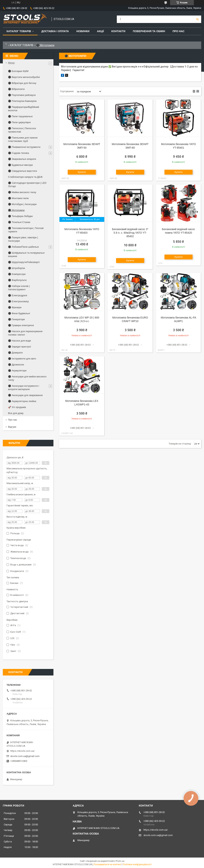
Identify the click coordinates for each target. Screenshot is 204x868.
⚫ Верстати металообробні (24, 77)
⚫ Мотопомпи (16, 210)
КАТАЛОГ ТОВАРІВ (22, 45)
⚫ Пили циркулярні (19, 122)
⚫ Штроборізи (16, 268)
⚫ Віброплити (16, 89)
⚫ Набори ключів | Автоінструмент (19, 288)
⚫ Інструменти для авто (22, 359)
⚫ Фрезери (15, 307)
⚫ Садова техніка (18, 153)
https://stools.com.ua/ (22, 751)
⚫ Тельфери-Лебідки (20, 216)
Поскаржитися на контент (107, 864)
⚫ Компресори (17, 274)
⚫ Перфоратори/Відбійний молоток (24, 109)
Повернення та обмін (149, 31)
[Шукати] (197, 19)
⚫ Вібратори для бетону (22, 83)
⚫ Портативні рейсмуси (22, 95)
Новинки (83, 31)
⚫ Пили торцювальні (20, 116)
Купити (82, 172)
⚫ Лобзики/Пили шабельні (23, 247)
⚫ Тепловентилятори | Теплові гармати (26, 230)
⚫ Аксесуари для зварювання (25, 395)
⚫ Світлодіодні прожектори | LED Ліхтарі (27, 185)
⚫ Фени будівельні (19, 313)
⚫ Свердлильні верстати (22, 171)
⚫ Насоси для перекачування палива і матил (25, 333)
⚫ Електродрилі (18, 295)
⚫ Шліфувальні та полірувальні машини (26, 254)
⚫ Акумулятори (17, 371)
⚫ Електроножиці (18, 301)
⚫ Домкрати (15, 353)
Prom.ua (120, 861)
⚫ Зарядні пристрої (19, 347)
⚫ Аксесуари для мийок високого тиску (27, 378)
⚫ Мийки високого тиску (22, 192)
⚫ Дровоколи (16, 365)
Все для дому (16, 413)
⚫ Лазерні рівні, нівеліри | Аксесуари (23, 239)
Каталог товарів (19, 31)
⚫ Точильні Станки (19, 222)
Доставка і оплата (55, 31)
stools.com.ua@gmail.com (25, 756)
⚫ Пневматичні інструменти (24, 147)
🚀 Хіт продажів (17, 407)
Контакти (118, 31)
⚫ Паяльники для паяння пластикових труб (23, 139)
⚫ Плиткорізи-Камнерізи (22, 101)
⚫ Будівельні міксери (20, 165)
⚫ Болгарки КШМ (18, 71)
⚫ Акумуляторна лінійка (22, 401)
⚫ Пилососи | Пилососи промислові (22, 130)
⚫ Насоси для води (19, 341)
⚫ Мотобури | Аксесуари (22, 204)
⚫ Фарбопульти (17, 280)
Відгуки (12, 427)
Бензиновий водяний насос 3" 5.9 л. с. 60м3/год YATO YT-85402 (130, 233)
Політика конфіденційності (137, 864)
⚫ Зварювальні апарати (22, 159)
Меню (11, 63)
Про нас (178, 31)
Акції (100, 31)
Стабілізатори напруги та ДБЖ (25, 177)
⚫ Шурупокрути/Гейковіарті (24, 262)
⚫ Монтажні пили (18, 198)
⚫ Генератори (16, 319)
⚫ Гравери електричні (21, 325)
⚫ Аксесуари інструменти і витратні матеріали (24, 388)
